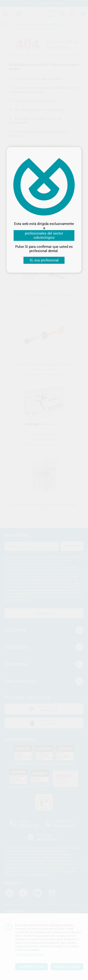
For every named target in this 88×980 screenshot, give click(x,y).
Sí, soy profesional (44, 260)
